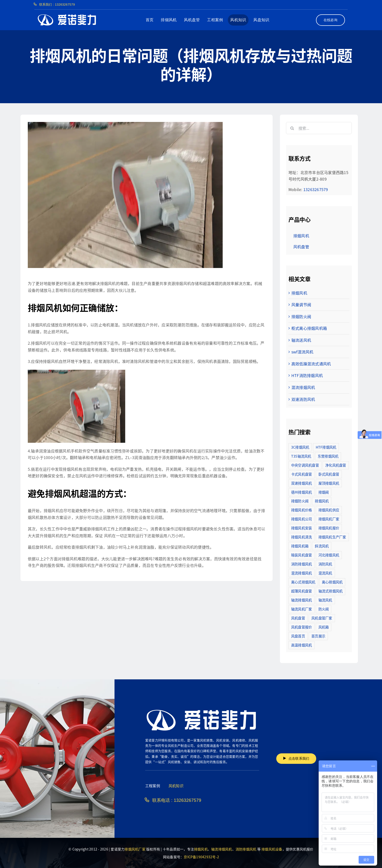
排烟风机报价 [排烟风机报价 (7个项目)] (329, 528)
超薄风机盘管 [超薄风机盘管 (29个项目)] (301, 591)
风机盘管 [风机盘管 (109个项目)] (298, 618)
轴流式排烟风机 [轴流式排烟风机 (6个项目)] (331, 591)
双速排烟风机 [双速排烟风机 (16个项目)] (301, 483)
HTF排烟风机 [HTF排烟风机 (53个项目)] (326, 447)
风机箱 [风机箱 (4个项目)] (324, 627)
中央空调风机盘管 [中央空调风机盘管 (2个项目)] (305, 465)
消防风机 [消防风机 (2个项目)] (325, 564)
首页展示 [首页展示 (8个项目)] (318, 636)
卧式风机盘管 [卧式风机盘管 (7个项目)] (329, 474)
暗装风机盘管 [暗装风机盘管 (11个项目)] (301, 555)
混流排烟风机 (303, 387)
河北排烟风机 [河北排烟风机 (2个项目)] (329, 555)
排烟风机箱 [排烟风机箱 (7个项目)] (300, 546)
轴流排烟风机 (222, 849)
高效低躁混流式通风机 (311, 364)
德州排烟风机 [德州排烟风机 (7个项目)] (301, 492)
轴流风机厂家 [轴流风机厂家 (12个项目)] (301, 609)
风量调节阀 (301, 305)
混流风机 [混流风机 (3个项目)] (325, 573)
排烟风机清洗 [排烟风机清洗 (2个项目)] (301, 537)
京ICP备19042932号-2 (201, 857)
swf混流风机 (302, 352)
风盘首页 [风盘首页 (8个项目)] (298, 636)
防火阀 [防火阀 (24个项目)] (324, 609)
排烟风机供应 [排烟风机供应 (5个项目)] (329, 510)
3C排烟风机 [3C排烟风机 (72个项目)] (300, 447)
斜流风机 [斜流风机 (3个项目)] (322, 546)
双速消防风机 (303, 399)
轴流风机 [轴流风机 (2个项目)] (325, 600)
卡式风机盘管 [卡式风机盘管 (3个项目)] (301, 474)
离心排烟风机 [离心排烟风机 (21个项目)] (332, 582)
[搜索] (292, 128)
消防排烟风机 (246, 849)
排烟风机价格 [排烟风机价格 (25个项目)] (301, 510)
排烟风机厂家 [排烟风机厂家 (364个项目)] (329, 519)
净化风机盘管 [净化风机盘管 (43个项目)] (336, 465)
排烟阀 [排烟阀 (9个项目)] (324, 492)
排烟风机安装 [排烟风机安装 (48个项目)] (301, 528)
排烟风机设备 (272, 849)
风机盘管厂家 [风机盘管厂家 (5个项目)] (322, 618)
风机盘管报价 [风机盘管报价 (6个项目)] (301, 627)
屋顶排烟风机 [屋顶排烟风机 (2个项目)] (329, 483)
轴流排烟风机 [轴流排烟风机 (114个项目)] (301, 600)
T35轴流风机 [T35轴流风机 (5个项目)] (301, 456)
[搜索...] (319, 128)
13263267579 (316, 189)
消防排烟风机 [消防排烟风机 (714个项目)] (301, 564)
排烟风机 (299, 293)
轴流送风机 (301, 340)
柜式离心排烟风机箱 (309, 328)
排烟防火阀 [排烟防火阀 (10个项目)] (300, 501)
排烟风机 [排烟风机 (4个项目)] (322, 501)
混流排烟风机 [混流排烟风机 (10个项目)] (301, 573)
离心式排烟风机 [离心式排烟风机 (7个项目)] (303, 582)
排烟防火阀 (301, 316)
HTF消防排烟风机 (307, 375)
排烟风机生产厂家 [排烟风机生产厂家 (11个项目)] (332, 537)
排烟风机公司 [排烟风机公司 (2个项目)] (301, 519)
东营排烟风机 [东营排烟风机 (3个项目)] (328, 456)
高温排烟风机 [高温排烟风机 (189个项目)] (301, 645)
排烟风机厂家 (135, 849)
